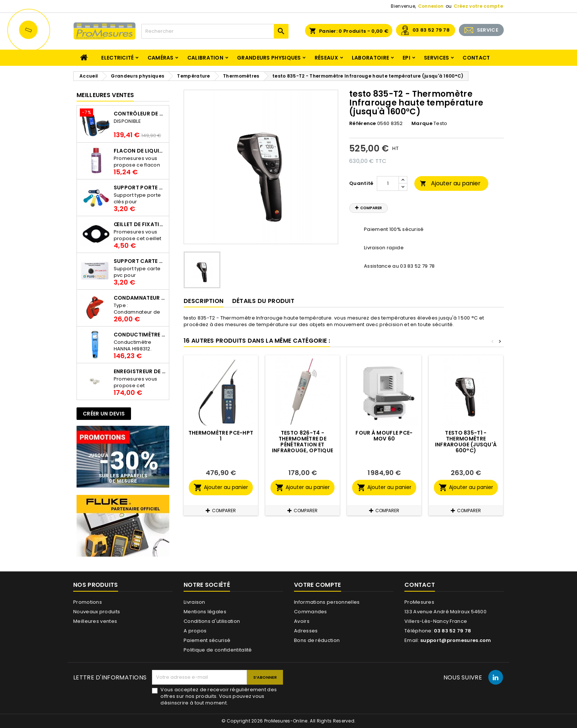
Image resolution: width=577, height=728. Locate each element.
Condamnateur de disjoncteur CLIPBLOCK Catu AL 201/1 (140, 298)
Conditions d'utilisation (212, 621)
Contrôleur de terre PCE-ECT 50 (140, 114)
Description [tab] (203, 301)
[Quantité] (388, 183)
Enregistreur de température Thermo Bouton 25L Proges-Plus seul (140, 371)
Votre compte (318, 585)
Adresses (306, 631)
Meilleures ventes (95, 621)
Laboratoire (370, 58)
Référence (363, 124)
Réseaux (326, 58)
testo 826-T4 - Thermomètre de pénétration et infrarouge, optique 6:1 (303, 445)
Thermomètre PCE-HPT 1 (221, 436)
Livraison (194, 602)
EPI (406, 58)
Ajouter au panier (450, 183)
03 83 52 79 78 (431, 30)
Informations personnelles (327, 602)
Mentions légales (205, 612)
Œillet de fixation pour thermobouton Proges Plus (140, 224)
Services (436, 58)
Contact (476, 58)
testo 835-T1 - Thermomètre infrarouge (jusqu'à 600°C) (466, 442)
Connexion (431, 6)
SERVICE (488, 30)
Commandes (311, 612)
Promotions (88, 602)
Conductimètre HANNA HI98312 (140, 335)
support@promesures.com (456, 640)
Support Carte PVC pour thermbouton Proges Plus (140, 261)
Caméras (161, 58)
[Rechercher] (215, 31)
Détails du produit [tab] (263, 301)
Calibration (205, 58)
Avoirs (302, 621)
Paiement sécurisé (207, 640)
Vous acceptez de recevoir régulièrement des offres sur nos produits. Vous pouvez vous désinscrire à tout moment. (219, 696)
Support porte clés (140, 188)
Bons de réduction (317, 640)
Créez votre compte (478, 6)
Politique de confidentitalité (218, 650)
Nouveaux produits (97, 612)
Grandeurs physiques (269, 58)
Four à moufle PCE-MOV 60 (384, 436)
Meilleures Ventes (105, 95)
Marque (422, 124)
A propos (195, 631)
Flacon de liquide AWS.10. (140, 151)
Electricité (117, 58)
